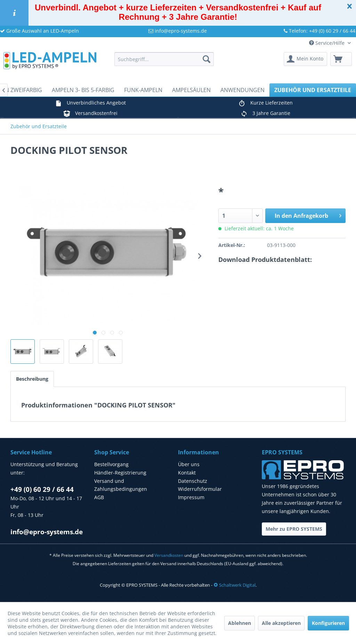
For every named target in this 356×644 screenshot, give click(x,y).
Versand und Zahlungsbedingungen (121, 485)
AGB (99, 497)
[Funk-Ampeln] (143, 90)
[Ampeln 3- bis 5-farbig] (83, 90)
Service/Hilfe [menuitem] (327, 43)
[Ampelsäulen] (191, 90)
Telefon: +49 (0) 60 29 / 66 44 (319, 31)
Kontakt (187, 473)
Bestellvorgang (111, 464)
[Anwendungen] (242, 90)
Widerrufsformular (200, 489)
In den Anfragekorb (308, 215)
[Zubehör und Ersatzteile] (313, 90)
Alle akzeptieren (281, 623)
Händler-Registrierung (120, 473)
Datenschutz (193, 481)
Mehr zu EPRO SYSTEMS (294, 529)
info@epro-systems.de (178, 31)
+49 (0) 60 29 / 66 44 (42, 489)
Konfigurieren (328, 623)
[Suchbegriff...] (164, 59)
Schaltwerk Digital (234, 585)
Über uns (189, 464)
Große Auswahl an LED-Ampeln (39, 31)
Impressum (191, 497)
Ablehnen (240, 623)
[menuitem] (164, 59)
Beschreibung (32, 379)
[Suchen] (207, 59)
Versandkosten (169, 555)
